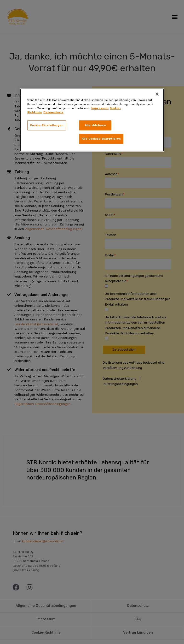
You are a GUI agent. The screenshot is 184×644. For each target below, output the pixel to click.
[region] (92, 120)
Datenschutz (53, 112)
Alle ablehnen (95, 125)
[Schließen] (157, 94)
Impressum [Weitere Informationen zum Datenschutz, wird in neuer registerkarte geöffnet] (100, 108)
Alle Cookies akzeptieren (101, 138)
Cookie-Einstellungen (47, 125)
